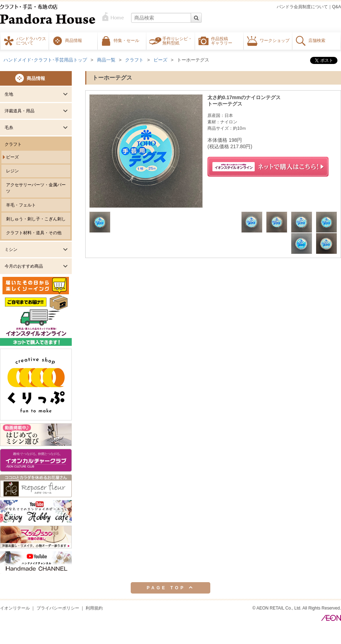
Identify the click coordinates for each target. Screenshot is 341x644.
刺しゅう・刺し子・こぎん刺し (36, 219)
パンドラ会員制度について (302, 7)
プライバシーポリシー (58, 608)
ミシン (11, 249)
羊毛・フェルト (21, 205)
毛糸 (9, 128)
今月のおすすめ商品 (24, 266)
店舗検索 (317, 40)
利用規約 (94, 608)
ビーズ (12, 157)
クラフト (13, 144)
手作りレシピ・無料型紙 (177, 41)
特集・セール (126, 40)
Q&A (337, 7)
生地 (9, 94)
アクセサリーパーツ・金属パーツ (36, 188)
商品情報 (74, 40)
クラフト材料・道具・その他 (34, 233)
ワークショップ (275, 40)
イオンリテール (15, 608)
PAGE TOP (170, 587)
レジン (12, 171)
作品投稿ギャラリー (222, 41)
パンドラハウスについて (31, 41)
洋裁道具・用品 (20, 111)
